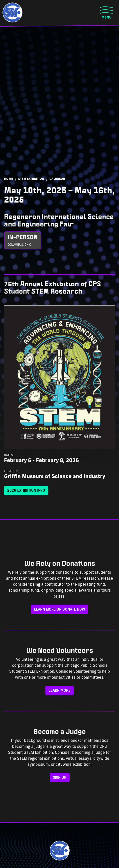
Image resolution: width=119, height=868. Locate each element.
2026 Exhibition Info (26, 491)
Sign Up (60, 778)
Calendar (57, 179)
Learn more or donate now (59, 610)
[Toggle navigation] (107, 12)
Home (8, 179)
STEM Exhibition (31, 179)
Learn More (59, 691)
